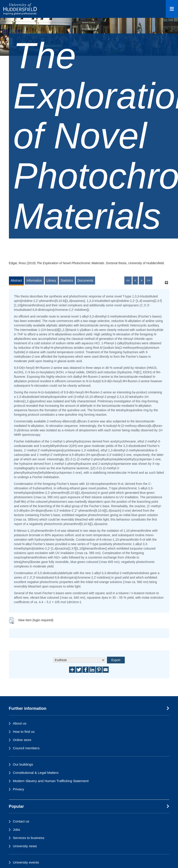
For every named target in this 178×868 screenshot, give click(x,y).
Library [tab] (51, 280)
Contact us (21, 821)
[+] (167, 283)
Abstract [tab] (16, 280)
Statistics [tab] (67, 280)
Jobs (17, 830)
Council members (26, 748)
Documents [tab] (85, 280)
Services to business (29, 838)
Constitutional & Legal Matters (36, 773)
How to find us (24, 732)
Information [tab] (34, 280)
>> (149, 280)
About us (20, 723)
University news (25, 846)
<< (128, 280)
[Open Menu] (172, 9)
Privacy (18, 789)
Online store (22, 740)
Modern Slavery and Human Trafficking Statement (51, 781)
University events (26, 862)
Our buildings (23, 764)
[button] (11, 621)
